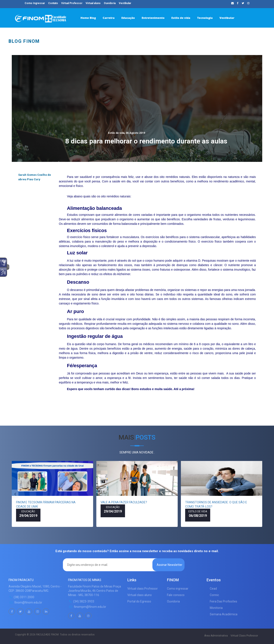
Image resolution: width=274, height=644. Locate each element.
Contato (53, 3)
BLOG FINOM (24, 41)
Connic (214, 595)
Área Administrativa (216, 636)
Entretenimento (153, 18)
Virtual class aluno (140, 595)
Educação (128, 18)
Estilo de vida (181, 18)
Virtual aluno (93, 3)
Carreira (109, 18)
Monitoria (216, 608)
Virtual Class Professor (244, 636)
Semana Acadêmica (224, 614)
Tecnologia (205, 18)
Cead (213, 589)
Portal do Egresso (139, 601)
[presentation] (15, 494)
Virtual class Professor (143, 589)
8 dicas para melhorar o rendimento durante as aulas (146, 138)
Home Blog (88, 18)
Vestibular (227, 18)
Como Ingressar (35, 3)
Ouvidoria (110, 3)
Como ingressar (178, 589)
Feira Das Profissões (223, 601)
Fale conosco (176, 595)
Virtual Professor (72, 3)
